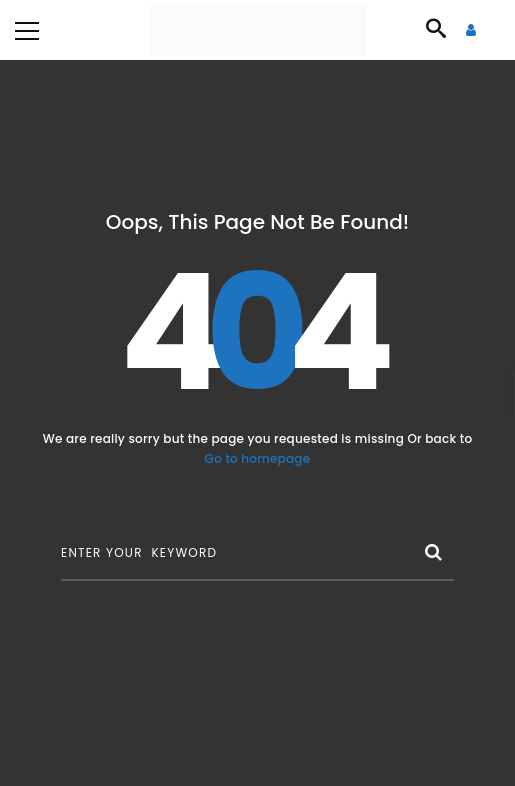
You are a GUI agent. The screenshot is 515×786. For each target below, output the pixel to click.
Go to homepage (258, 458)
